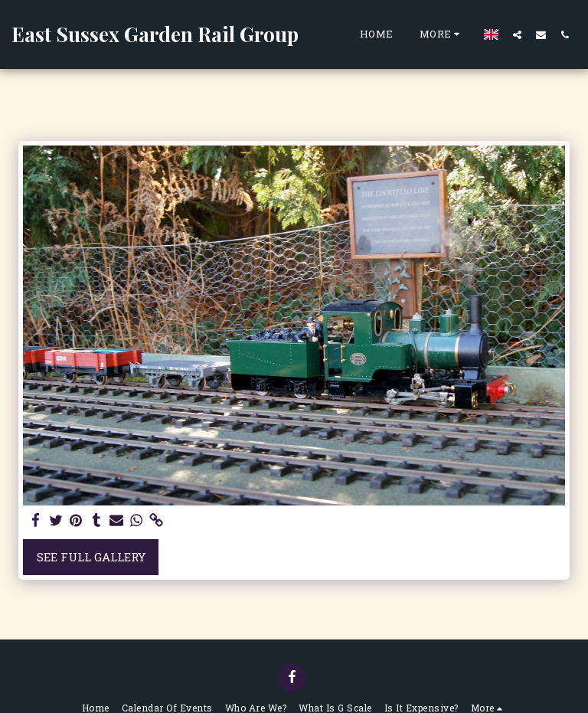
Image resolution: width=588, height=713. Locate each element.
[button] (517, 34)
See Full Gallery (91, 557)
